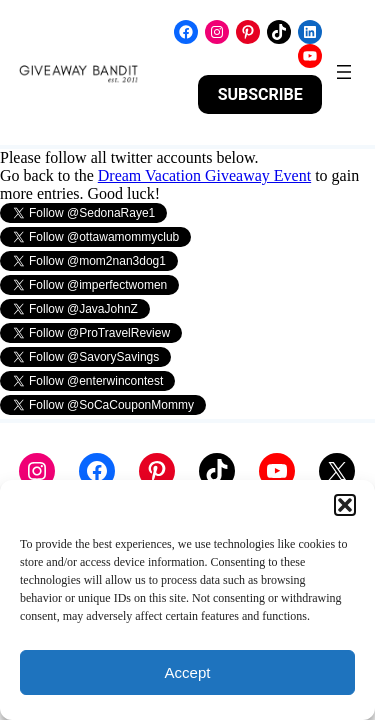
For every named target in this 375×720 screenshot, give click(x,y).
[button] (345, 505)
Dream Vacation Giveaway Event (204, 175)
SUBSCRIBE (260, 94)
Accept (188, 672)
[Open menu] (344, 72)
